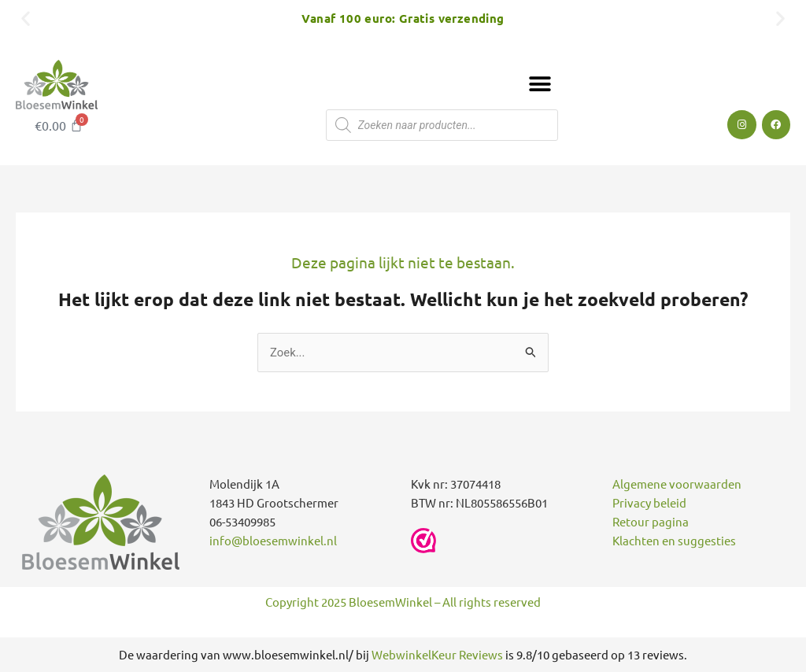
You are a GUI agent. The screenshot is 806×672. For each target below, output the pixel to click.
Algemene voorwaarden (677, 484)
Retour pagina (651, 522)
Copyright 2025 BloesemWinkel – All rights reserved (403, 602)
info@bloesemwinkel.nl (273, 541)
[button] (26, 18)
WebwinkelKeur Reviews (437, 654)
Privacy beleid (649, 503)
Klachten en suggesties (674, 541)
